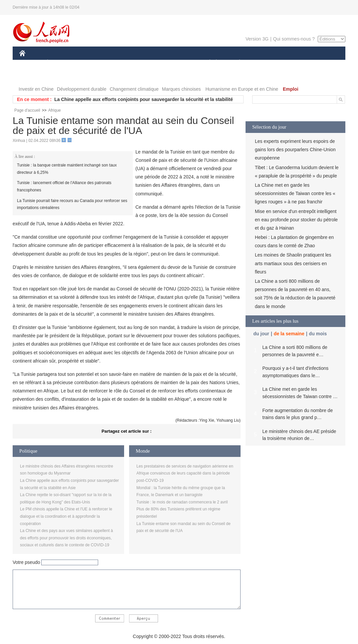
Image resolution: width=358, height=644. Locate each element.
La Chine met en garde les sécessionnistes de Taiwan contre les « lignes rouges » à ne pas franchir (295, 193)
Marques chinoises (181, 89)
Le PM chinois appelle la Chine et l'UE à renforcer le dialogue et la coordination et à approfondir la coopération (66, 516)
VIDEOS (60, 76)
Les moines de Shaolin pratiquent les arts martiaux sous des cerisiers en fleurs (293, 263)
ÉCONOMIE (60, 63)
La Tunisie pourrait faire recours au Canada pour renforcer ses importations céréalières (72, 204)
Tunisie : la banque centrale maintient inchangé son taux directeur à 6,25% (67, 169)
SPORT (263, 63)
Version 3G (257, 39)
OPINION (322, 63)
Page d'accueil (27, 110)
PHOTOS (33, 76)
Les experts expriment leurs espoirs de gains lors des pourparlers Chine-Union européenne (295, 150)
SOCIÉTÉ (207, 63)
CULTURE (177, 63)
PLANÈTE (236, 63)
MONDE (90, 63)
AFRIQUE (118, 63)
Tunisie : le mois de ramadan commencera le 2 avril (182, 502)
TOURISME (291, 63)
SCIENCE (147, 63)
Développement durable (82, 89)
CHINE (31, 63)
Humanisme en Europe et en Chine (242, 89)
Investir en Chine (36, 89)
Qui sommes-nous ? (294, 39)
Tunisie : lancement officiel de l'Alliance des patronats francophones (64, 186)
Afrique (55, 110)
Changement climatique (134, 89)
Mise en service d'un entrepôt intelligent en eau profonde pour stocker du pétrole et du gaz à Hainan (296, 220)
